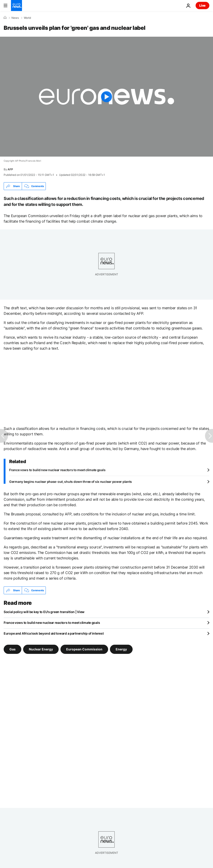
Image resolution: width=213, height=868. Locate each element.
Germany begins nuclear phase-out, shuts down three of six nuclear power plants (71, 482)
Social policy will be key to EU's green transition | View (44, 612)
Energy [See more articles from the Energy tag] (121, 649)
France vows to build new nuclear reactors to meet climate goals (57, 470)
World (27, 18)
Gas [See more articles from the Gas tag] (12, 649)
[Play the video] (106, 97)
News (15, 18)
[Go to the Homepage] (16, 6)
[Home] (5, 18)
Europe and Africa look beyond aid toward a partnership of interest (54, 633)
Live (202, 5)
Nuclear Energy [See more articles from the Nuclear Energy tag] (41, 649)
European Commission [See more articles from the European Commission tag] (84, 649)
